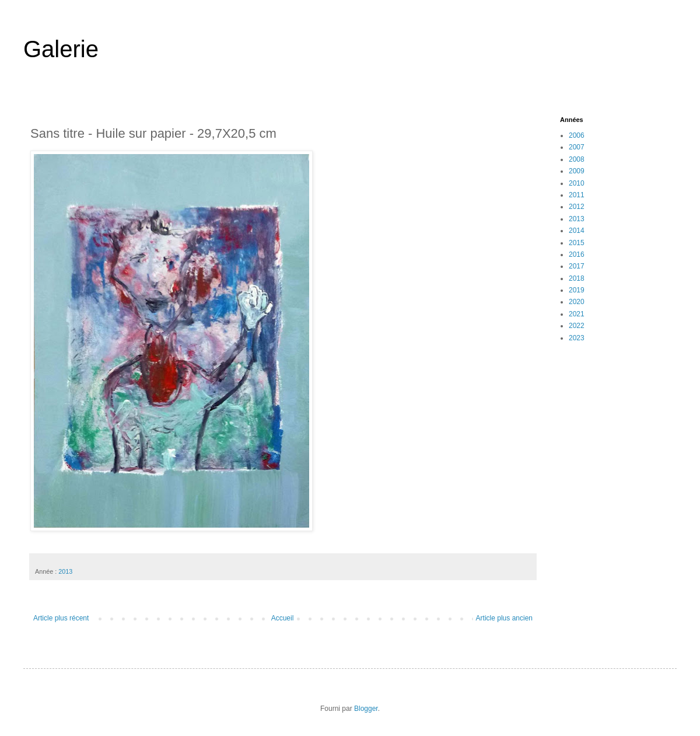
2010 (577, 183)
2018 (577, 278)
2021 (577, 314)
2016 (577, 254)
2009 (577, 171)
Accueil (283, 618)
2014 (577, 231)
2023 (577, 338)
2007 (577, 147)
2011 (577, 195)
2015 (577, 243)
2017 (577, 266)
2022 (577, 326)
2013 (65, 571)
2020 (577, 302)
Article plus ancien (504, 618)
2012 (577, 207)
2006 (577, 135)
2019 (577, 290)
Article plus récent (61, 618)
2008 (577, 159)
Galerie (61, 49)
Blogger (366, 709)
